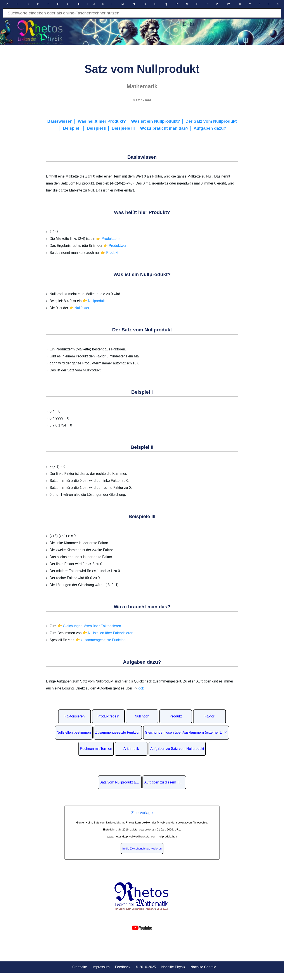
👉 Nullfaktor (79, 308)
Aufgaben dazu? (210, 128)
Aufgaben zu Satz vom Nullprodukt (177, 749)
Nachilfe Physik (173, 967)
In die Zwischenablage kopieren (142, 849)
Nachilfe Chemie (203, 967)
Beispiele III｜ (126, 128)
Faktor (209, 716)
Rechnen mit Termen (96, 749)
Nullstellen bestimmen (74, 732)
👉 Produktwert (115, 246)
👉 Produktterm (108, 239)
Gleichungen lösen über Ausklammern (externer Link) (186, 732)
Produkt (176, 716)
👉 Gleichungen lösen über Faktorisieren (89, 626)
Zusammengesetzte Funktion (118, 732)
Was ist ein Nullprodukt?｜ (158, 121)
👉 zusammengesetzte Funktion (100, 640)
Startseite (80, 967)
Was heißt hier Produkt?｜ (104, 121)
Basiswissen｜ (63, 121)
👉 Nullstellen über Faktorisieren (108, 633)
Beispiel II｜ (99, 128)
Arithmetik (131, 749)
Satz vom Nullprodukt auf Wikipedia (121, 782)
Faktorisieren (74, 716)
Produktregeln (108, 716)
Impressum (101, 967)
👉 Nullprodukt (94, 301)
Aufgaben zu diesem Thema (165, 782)
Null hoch (142, 716)
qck (141, 688)
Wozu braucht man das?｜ (167, 128)
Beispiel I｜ (75, 128)
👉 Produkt (110, 253)
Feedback (123, 967)
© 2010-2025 (146, 967)
